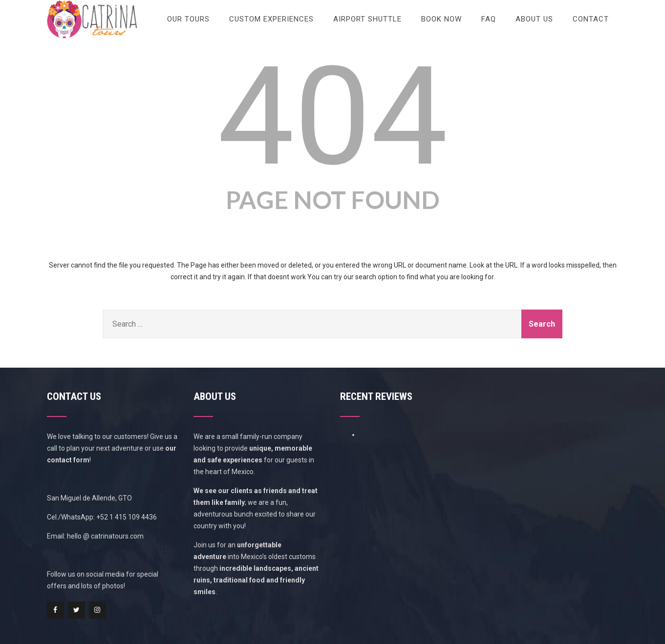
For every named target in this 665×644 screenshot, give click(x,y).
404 (332, 117)
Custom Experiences (271, 19)
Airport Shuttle (367, 19)
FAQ (489, 19)
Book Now (441, 19)
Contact (591, 19)
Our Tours (188, 19)
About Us (534, 19)
